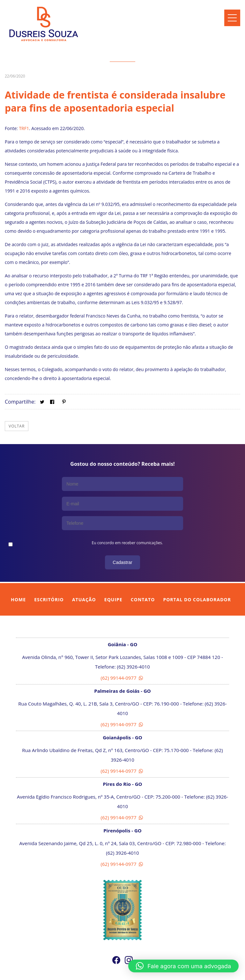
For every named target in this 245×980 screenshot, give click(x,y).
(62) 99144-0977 (123, 657)
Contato (143, 578)
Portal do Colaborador (197, 578)
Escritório (49, 578)
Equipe (113, 578)
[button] (183, 966)
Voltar (17, 426)
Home (18, 578)
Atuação (84, 578)
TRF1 (24, 128)
